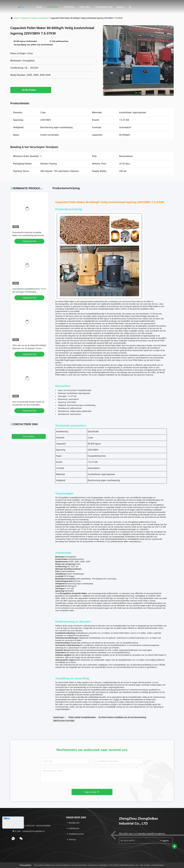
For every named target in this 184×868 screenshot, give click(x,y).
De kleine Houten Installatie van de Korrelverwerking (122, 717)
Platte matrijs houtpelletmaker (82, 717)
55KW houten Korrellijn (64, 721)
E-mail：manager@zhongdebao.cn (29, 831)
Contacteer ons (104, 7)
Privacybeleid (25, 865)
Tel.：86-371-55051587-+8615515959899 (31, 826)
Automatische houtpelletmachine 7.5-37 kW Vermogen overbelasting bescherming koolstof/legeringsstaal (29, 292)
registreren (165, 841)
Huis (16, 18)
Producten (53, 7)
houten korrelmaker (39, 18)
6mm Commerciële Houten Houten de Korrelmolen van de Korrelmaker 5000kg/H (28, 405)
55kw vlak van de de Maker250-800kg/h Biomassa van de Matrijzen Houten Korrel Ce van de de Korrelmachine (29, 348)
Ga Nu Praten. (31, 90)
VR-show (69, 7)
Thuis (39, 7)
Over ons (85, 7)
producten (24, 18)
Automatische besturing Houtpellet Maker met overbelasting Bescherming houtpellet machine (29, 235)
